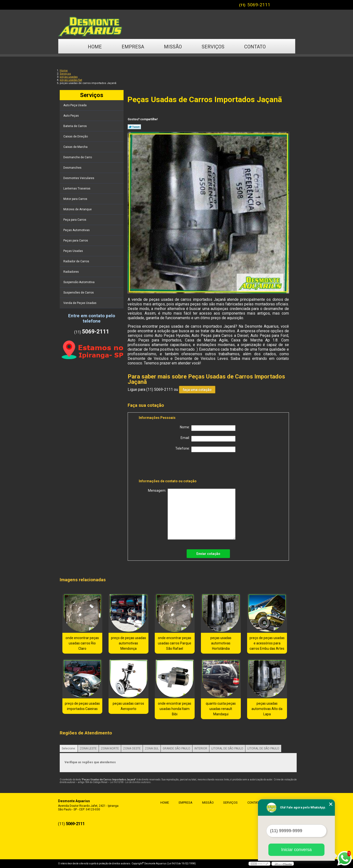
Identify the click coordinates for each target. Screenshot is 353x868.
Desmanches (73, 168)
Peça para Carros (75, 220)
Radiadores (71, 272)
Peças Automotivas (77, 230)
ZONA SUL (152, 748)
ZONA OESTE (132, 748)
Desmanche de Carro (78, 157)
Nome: (208, 428)
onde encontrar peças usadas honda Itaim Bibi (175, 709)
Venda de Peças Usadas (80, 303)
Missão (173, 47)
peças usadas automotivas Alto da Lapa (267, 709)
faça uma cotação (197, 390)
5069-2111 (259, 5)
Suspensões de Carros (79, 293)
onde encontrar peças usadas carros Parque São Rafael (175, 643)
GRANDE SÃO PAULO (176, 748)
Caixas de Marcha (76, 147)
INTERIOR (201, 748)
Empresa (133, 47)
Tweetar (134, 127)
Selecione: (69, 748)
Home (95, 47)
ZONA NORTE (110, 748)
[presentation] (169, 467)
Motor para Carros (76, 199)
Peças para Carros (76, 241)
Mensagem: (192, 514)
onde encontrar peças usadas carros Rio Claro (82, 643)
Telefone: (205, 449)
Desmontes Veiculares (79, 178)
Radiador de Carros (77, 261)
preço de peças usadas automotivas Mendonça (129, 643)
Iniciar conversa (296, 850)
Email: (208, 439)
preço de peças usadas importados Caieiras (82, 706)
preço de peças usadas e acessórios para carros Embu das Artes (267, 643)
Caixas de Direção (76, 136)
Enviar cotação (208, 554)
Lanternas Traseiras (77, 189)
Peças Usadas (74, 251)
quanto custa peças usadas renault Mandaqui (221, 709)
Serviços (213, 47)
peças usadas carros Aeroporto (128, 706)
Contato (255, 47)
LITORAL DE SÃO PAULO (227, 748)
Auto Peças (71, 116)
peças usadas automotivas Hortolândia (221, 643)
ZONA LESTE (88, 748)
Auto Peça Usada (75, 105)
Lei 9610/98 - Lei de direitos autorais (130, 782)
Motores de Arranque (78, 209)
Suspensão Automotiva (79, 282)
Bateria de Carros (75, 126)
